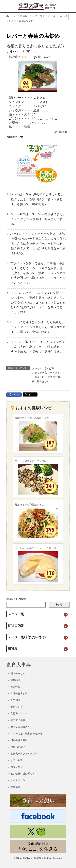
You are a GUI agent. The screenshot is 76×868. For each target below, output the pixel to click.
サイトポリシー (18, 780)
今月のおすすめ (18, 693)
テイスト (55, 373)
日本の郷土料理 (18, 740)
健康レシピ (15, 707)
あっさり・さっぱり (43, 368)
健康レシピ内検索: (16, 599)
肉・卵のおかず (41, 381)
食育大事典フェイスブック (24, 754)
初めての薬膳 (16, 720)
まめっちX (15, 760)
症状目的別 (54, 377)
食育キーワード (18, 713)
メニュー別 (38, 377)
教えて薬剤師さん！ (20, 727)
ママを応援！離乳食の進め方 (25, 734)
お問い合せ (15, 767)
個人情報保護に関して (21, 774)
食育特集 (14, 687)
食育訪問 (14, 680)
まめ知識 (14, 700)
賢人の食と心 (16, 673)
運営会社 (14, 787)
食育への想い (16, 747)
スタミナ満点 (40, 373)
